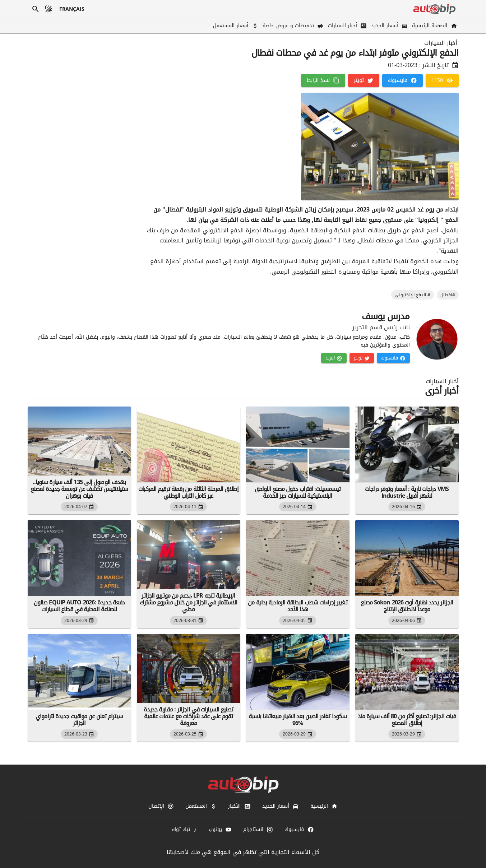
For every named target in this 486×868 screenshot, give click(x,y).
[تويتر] (364, 80)
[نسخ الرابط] (323, 80)
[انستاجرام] (258, 830)
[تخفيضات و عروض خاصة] (292, 26)
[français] (72, 9)
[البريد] (334, 358)
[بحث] (36, 9)
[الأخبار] (239, 806)
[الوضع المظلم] (48, 9)
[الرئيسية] (324, 806)
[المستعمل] (201, 806)
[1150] (442, 80)
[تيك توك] (185, 830)
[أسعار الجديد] (389, 26)
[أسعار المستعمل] (235, 26)
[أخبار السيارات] (347, 26)
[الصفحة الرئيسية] (434, 26)
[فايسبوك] (402, 80)
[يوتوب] (220, 830)
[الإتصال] (161, 806)
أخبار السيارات (441, 43)
